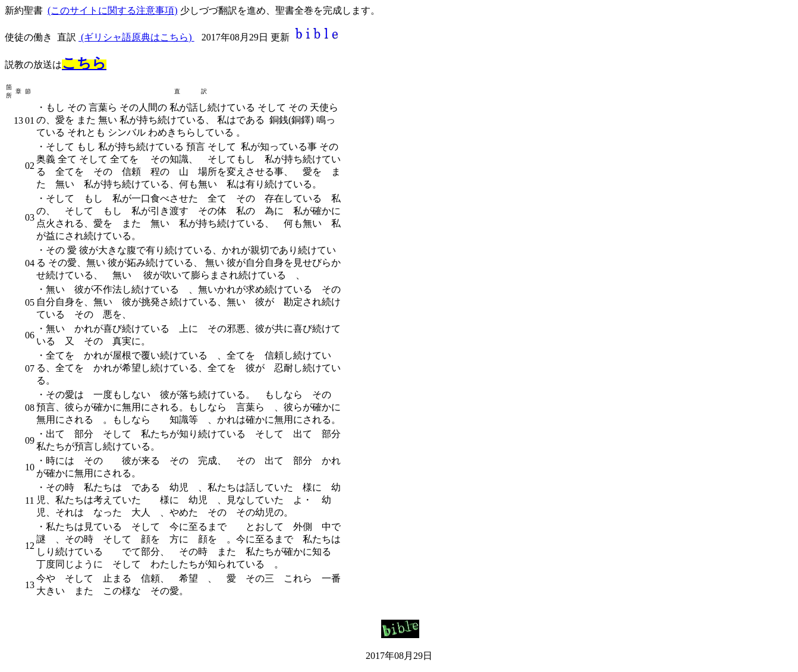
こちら (84, 63)
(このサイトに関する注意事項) (113, 10)
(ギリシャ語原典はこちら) (136, 37)
